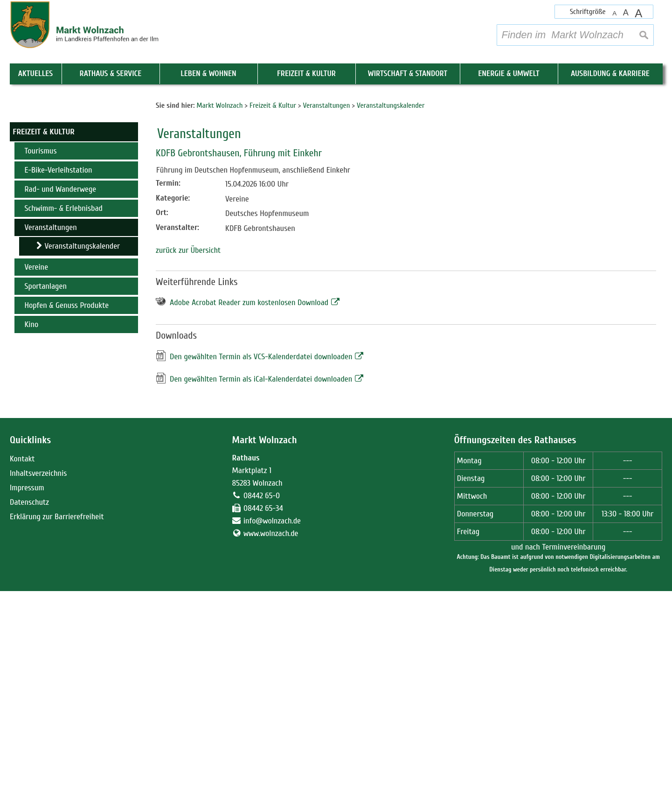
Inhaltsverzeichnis (38, 683)
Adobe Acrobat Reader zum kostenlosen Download (249, 513)
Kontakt (22, 669)
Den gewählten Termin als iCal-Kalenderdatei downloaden (261, 589)
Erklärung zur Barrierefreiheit (57, 727)
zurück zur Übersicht (188, 460)
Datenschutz (29, 712)
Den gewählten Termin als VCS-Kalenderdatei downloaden (261, 567)
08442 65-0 (262, 706)
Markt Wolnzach (264, 651)
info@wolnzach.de (272, 731)
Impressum (27, 698)
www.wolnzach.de (271, 743)
